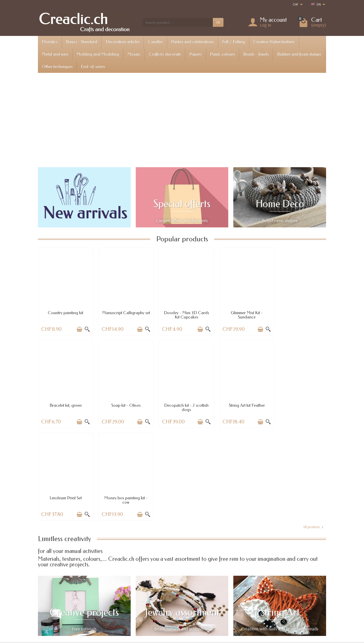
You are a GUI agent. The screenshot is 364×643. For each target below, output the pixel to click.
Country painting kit (65, 311)
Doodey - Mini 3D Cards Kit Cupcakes (182, 313)
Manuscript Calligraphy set (123, 313)
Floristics (50, 42)
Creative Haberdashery (274, 42)
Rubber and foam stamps (299, 54)
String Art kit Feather (182, 402)
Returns (120, 594)
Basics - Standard (82, 42)
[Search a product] (178, 22)
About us (240, 594)
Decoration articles (123, 42)
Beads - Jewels (256, 54)
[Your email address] (171, 621)
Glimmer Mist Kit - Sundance (241, 313)
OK (218, 22)
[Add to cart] (78, 328)
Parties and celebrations (192, 42)
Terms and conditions (248, 601)
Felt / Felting (234, 42)
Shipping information (130, 588)
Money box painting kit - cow (299, 404)
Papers (196, 54)
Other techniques (57, 67)
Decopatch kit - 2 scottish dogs (123, 404)
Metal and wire (55, 54)
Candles (155, 42)
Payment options (126, 601)
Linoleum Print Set (241, 402)
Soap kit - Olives (65, 402)
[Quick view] (85, 328)
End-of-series (93, 67)
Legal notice (242, 588)
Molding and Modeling (98, 54)
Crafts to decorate (165, 54)
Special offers (183, 588)
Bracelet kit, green (299, 311)
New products (184, 594)
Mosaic (134, 54)
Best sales (181, 601)
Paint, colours (222, 54)
